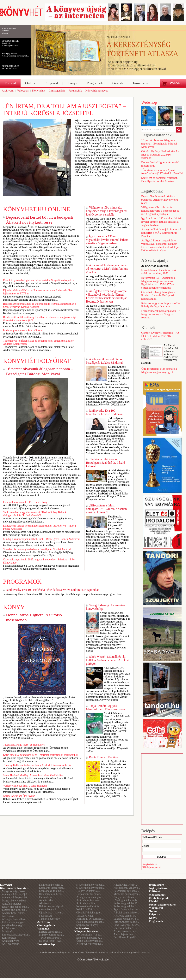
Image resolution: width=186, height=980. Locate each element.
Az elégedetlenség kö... (15, 925)
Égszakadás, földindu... (52, 891)
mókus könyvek (48, 909)
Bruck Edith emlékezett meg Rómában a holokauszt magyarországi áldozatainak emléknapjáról (40, 319)
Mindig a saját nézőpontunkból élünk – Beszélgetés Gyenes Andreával (41, 539)
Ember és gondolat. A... (89, 938)
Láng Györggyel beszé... (127, 925)
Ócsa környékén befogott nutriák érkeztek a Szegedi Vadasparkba (39, 280)
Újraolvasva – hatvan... (52, 913)
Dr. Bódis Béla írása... (51, 941)
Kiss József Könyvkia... (14, 888)
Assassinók (8, 916)
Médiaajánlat (157, 895)
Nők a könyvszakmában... (90, 922)
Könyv (14, 607)
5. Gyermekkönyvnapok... (90, 885)
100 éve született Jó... (88, 891)
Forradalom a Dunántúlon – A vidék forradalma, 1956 (159, 272)
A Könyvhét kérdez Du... (90, 944)
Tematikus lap (46, 944)
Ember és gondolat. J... (126, 906)
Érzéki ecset (9, 928)
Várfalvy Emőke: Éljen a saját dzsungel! (25, 786)
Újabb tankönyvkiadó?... (90, 941)
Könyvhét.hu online (37, 209)
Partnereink (82, 928)
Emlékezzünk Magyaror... (16, 935)
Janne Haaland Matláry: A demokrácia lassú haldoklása (33, 775)
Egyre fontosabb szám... (127, 909)
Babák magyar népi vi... (52, 906)
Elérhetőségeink (159, 898)
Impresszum (156, 885)
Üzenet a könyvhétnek (163, 905)
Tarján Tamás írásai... (51, 938)
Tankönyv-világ (85, 916)
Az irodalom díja (86, 903)
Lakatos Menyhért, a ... (126, 919)
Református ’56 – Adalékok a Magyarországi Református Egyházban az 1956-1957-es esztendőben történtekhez (158, 283)
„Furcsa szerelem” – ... (126, 928)
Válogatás (43, 929)
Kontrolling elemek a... (52, 885)
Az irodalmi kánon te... (89, 900)
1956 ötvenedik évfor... (89, 894)
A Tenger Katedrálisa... (14, 919)
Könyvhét (6, 885)
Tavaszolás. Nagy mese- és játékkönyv (24, 745)
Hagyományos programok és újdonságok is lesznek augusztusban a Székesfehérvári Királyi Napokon (40, 305)
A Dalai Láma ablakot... (127, 913)
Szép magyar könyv (87, 925)
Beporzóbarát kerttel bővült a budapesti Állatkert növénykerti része (40, 220)
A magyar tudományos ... (90, 897)
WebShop (177, 83)
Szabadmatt (45, 916)
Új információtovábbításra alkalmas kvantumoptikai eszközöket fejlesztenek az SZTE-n (38, 292)
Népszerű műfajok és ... (89, 906)
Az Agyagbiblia (10, 944)
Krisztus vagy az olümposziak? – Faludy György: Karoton (160, 305)
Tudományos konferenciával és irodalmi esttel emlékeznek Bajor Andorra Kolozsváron (38, 342)
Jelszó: (146, 846)
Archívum (43, 922)
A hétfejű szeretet (11, 904)
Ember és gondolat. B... (126, 903)
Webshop (149, 102)
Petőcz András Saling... (126, 922)
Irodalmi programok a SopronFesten (23, 331)
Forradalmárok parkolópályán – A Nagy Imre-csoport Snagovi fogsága (161, 314)
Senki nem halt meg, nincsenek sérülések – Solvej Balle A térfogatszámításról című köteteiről (35, 514)
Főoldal (153, 901)
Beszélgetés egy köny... (126, 891)
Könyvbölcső (9, 938)
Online (153, 911)
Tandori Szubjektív (50, 919)
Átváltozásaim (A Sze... (89, 935)
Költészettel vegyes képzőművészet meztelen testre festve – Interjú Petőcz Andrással (39, 527)
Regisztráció (150, 864)
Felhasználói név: (153, 837)
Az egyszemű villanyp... (127, 888)
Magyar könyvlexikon (14, 901)
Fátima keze (46, 897)
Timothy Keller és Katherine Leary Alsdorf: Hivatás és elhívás (37, 765)
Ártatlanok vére (10, 941)
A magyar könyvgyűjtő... (15, 894)
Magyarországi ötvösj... (15, 891)
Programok (22, 582)
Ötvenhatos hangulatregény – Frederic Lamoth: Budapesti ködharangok (158, 295)
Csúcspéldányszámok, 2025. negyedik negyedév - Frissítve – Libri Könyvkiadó (39, 561)
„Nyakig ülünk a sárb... (126, 900)
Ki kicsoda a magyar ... (14, 922)
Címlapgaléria (46, 925)
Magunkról (156, 908)
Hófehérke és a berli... (51, 894)
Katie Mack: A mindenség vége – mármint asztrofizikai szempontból (40, 755)
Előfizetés (155, 891)
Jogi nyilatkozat (159, 888)
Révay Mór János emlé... (15, 907)
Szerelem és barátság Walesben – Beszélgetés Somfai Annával (37, 549)
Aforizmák (45, 903)
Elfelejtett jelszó (152, 867)
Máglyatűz (8, 932)
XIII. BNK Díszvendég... (90, 919)
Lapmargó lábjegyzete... (52, 888)
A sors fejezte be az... (125, 934)
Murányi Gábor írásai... (52, 935)
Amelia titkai (46, 900)
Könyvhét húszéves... (87, 931)
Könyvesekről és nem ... (127, 897)
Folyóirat (155, 914)
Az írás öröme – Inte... (126, 931)
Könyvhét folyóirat (37, 361)
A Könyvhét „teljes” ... (126, 885)
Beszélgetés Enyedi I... (126, 937)
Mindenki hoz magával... (127, 894)
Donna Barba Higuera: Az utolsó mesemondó (34, 617)
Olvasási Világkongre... (89, 913)
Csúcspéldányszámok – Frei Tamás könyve (26, 502)
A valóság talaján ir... (125, 916)
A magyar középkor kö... (15, 897)
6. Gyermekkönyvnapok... (90, 888)
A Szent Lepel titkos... (14, 913)
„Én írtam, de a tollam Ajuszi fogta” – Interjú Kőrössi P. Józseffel (64, 110)
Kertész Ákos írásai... (51, 932)
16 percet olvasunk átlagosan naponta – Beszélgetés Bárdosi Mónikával (40, 371)
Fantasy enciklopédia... (14, 910)
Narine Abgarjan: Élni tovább (19, 796)
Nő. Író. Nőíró (84, 909)
